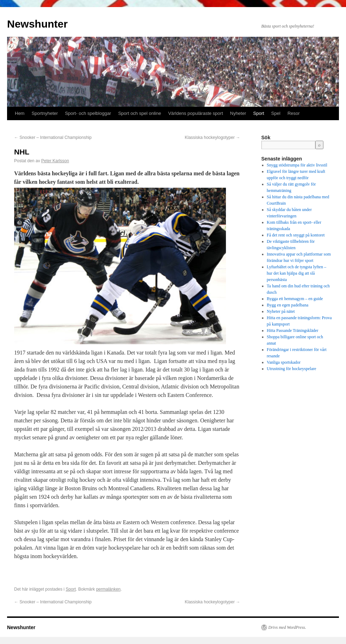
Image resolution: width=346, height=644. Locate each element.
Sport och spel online (140, 113)
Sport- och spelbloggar (88, 113)
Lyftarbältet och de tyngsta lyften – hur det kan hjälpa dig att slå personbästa (297, 273)
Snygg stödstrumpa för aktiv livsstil (297, 165)
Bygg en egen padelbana (288, 305)
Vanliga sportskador (284, 362)
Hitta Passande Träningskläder (293, 330)
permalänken (108, 589)
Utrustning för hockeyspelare (292, 369)
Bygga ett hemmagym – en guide (295, 299)
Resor (294, 113)
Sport (259, 113)
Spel (276, 113)
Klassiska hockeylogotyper (212, 137)
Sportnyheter (44, 113)
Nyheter (238, 113)
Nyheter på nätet (281, 311)
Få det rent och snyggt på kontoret (296, 235)
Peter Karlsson (55, 161)
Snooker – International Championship (53, 137)
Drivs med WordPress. (287, 627)
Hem (20, 113)
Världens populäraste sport (195, 113)
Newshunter (37, 24)
